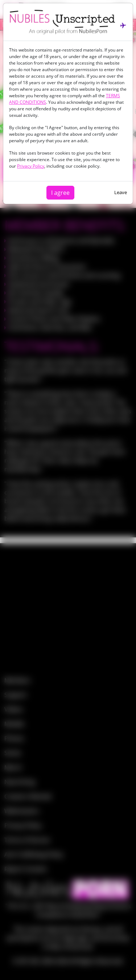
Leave (121, 192)
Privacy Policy (31, 166)
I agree (60, 193)
